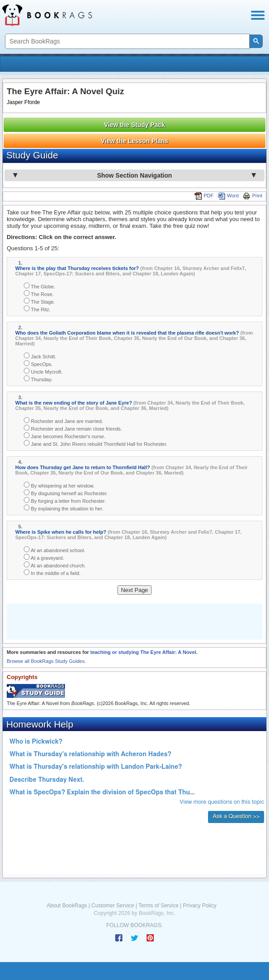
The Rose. (39, 294)
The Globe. (39, 286)
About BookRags (67, 906)
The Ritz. (37, 309)
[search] (126, 41)
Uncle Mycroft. (43, 371)
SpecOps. (38, 364)
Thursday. (38, 379)
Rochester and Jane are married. (63, 420)
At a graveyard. (44, 557)
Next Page (135, 590)
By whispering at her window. (59, 485)
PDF (204, 196)
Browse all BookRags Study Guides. (46, 661)
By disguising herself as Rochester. (66, 493)
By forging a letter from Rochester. (65, 500)
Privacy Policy (200, 906)
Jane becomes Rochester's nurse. (65, 436)
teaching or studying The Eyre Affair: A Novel (143, 652)
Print (253, 196)
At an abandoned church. (55, 565)
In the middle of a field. (52, 573)
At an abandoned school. (54, 550)
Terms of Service (158, 906)
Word (228, 196)
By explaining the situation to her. (64, 508)
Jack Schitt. (40, 356)
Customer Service (113, 906)
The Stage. (39, 301)
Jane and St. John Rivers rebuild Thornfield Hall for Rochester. (95, 443)
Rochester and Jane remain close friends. (73, 428)
